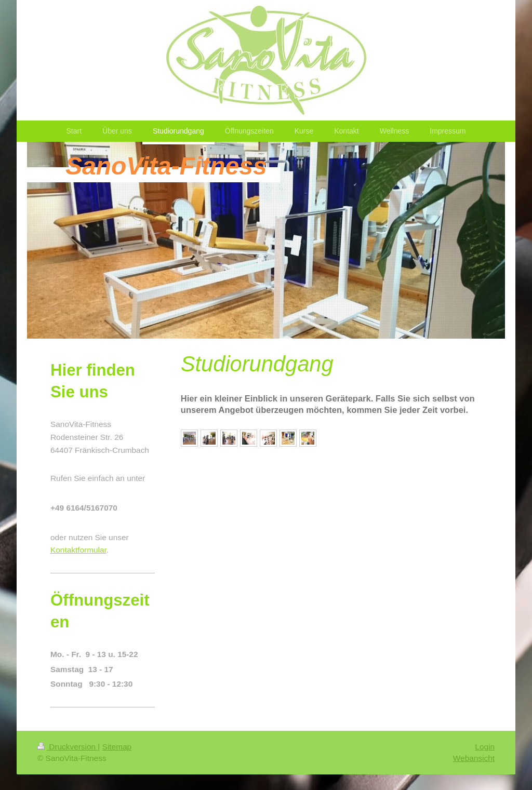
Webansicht (474, 758)
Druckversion (68, 747)
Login (485, 747)
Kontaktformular (78, 550)
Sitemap (117, 747)
